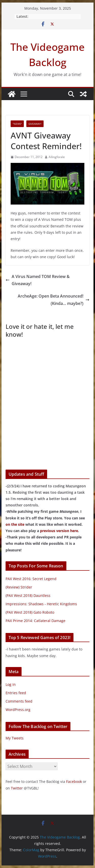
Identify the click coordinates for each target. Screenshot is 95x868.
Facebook (74, 781)
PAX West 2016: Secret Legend (31, 579)
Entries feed (16, 693)
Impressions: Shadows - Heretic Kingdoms (41, 604)
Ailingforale (57, 157)
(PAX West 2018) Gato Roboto (30, 612)
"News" (17, 124)
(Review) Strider (19, 587)
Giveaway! (35, 124)
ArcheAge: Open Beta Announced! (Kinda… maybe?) (54, 300)
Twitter (17, 788)
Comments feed (19, 701)
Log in (11, 684)
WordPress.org (18, 710)
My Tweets (15, 738)
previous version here (59, 531)
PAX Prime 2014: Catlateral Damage (35, 621)
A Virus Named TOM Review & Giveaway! (38, 280)
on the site (15, 524)
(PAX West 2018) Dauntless (28, 595)
